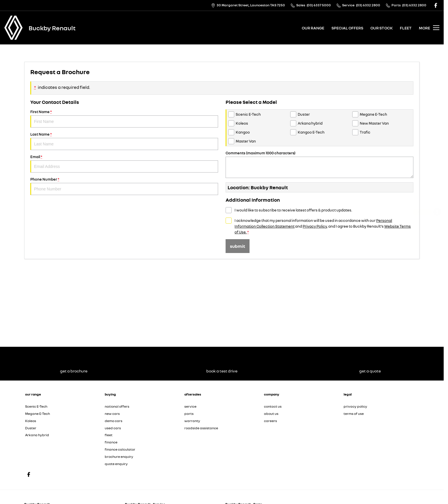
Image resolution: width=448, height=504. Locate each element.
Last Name (124, 141)
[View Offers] (437, 259)
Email (124, 163)
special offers (347, 28)
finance (111, 442)
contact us (273, 406)
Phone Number (124, 186)
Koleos (31, 421)
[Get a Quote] (437, 213)
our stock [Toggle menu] (382, 28)
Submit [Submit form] (238, 246)
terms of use (354, 414)
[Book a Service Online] (437, 243)
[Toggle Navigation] (429, 28)
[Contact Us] (248, 5)
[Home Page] (14, 28)
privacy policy (355, 406)
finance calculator (120, 449)
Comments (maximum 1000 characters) (319, 164)
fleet (406, 28)
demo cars (114, 421)
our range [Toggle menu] (313, 28)
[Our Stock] (437, 289)
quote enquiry (116, 464)
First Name (124, 118)
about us (271, 414)
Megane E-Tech (38, 414)
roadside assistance (201, 428)
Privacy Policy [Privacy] (315, 226)
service (190, 406)
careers (270, 421)
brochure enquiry (119, 457)
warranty (192, 421)
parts (189, 414)
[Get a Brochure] (437, 228)
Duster (31, 428)
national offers (117, 406)
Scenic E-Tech (36, 406)
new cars (112, 414)
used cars (113, 428)
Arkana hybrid (37, 435)
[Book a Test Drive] (437, 274)
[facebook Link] (436, 5)
